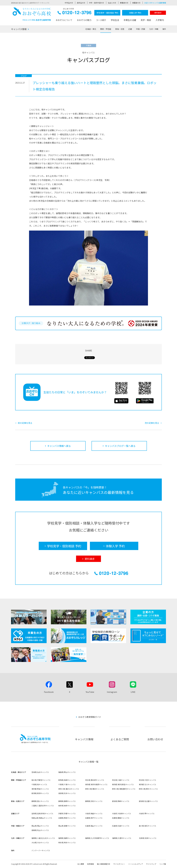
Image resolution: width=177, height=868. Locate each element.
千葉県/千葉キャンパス (67, 784)
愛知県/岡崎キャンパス (121, 801)
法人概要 (81, 864)
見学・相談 (146, 20)
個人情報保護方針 (104, 864)
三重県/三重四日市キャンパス (43, 806)
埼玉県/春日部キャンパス (95, 780)
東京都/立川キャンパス (147, 784)
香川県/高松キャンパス (147, 826)
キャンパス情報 (19, 29)
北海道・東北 (91, 29)
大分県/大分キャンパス (40, 842)
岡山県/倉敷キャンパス (67, 826)
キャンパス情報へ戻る (59, 446)
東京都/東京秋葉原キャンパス (96, 784)
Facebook (49, 692)
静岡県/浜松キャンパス (94, 801)
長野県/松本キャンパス (67, 793)
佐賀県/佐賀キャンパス (148, 838)
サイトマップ (151, 864)
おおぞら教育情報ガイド (90, 717)
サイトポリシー (119, 864)
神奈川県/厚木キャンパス (148, 789)
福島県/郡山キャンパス (67, 772)
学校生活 (115, 20)
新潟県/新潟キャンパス (40, 793)
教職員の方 (124, 3)
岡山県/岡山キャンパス (40, 826)
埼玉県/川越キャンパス (121, 780)
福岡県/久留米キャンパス (122, 838)
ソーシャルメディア (136, 864)
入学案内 (160, 20)
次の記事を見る (152, 423)
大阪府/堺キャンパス (147, 813)
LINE (133, 692)
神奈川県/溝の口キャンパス (69, 789)
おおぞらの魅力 (84, 20)
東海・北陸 (120, 29)
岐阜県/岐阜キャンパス (67, 806)
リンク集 (163, 864)
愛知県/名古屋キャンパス (148, 801)
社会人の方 (112, 3)
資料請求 (158, 13)
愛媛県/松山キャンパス (40, 830)
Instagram (112, 692)
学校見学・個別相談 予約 (107, 13)
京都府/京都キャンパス (67, 813)
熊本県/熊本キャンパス (67, 842)
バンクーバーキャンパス (41, 850)
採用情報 (90, 864)
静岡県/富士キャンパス (40, 801)
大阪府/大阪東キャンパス (121, 813)
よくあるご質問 (120, 739)
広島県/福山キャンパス (94, 826)
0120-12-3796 (74, 13)
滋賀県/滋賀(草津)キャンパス (42, 813)
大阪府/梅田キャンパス (94, 813)
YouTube (90, 692)
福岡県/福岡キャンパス (67, 838)
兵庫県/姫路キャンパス (121, 818)
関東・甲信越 (106, 29)
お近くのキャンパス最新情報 (155, 3)
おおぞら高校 (32, 14)
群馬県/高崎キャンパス (67, 780)
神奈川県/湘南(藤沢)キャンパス (124, 789)
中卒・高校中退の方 (97, 3)
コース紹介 (101, 20)
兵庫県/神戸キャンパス (94, 818)
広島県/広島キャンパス (121, 826)
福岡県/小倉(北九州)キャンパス (43, 838)
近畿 (130, 29)
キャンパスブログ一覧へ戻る (120, 446)
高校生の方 (81, 3)
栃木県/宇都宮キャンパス (41, 780)
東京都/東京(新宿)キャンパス (123, 784)
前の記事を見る (25, 423)
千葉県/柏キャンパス (39, 784)
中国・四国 (141, 29)
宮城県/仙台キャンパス (40, 772)
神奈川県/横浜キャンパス (95, 789)
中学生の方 (69, 3)
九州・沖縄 (154, 29)
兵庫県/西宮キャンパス (67, 818)
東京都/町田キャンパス (40, 789)
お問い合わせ (155, 739)
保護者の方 (136, 3)
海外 (164, 29)
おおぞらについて (64, 20)
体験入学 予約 (135, 13)
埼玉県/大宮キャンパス (147, 780)
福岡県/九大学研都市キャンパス (97, 838)
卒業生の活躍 (130, 20)
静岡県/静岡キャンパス (67, 801)
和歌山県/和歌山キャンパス (42, 818)
